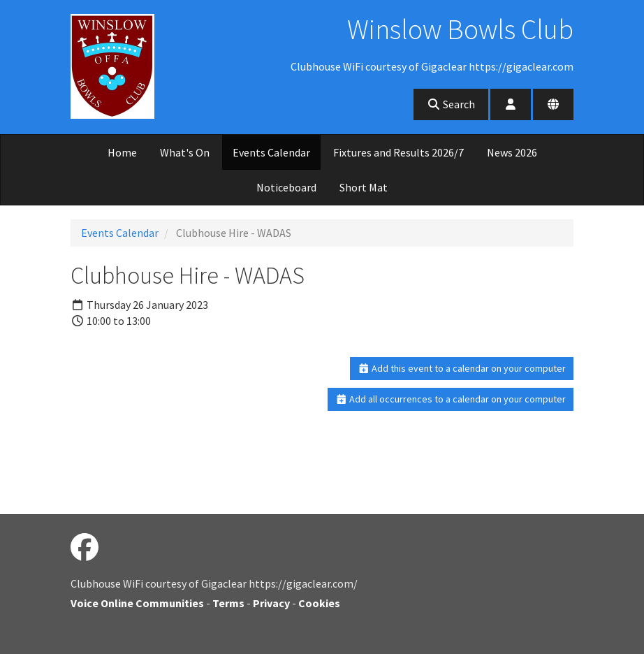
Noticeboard (286, 187)
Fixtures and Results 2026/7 (398, 152)
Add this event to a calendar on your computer (462, 368)
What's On (185, 152)
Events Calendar (271, 152)
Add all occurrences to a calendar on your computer (451, 399)
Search (451, 104)
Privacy (271, 603)
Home (122, 152)
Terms (228, 603)
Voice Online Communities (137, 603)
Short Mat (364, 187)
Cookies (319, 603)
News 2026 (512, 152)
